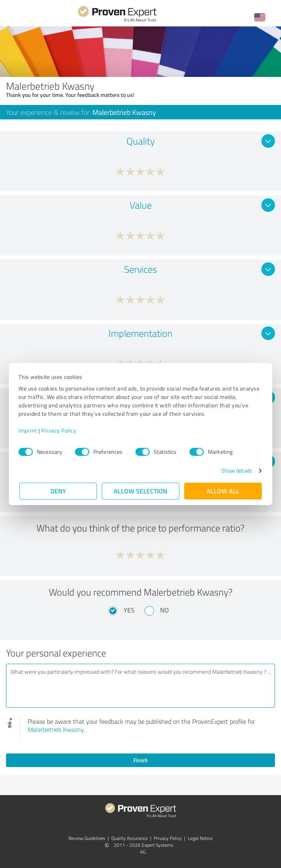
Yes (129, 610)
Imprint (29, 430)
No (165, 610)
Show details (236, 470)
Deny (58, 491)
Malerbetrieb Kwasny (56, 729)
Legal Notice (200, 838)
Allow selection (140, 491)
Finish (140, 760)
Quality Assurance (129, 838)
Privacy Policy (59, 430)
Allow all (223, 491)
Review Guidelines (87, 838)
